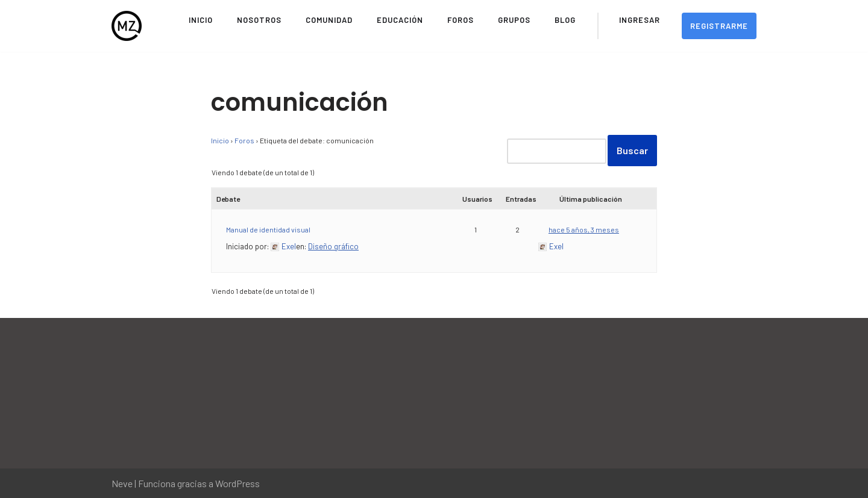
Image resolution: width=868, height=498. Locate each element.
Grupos (514, 20)
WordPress (237, 483)
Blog (565, 20)
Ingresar (640, 20)
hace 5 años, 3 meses (584, 229)
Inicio (201, 20)
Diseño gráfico (333, 246)
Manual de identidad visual (268, 229)
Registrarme (719, 26)
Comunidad (329, 20)
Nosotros (259, 20)
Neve (122, 483)
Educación (400, 20)
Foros (461, 20)
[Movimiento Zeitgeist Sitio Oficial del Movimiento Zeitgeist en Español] (127, 26)
